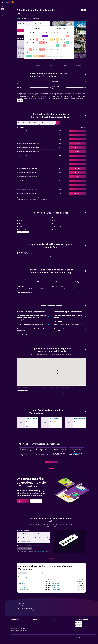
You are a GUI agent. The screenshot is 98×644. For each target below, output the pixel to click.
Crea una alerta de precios (75, 453)
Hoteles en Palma (55, 584)
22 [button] (43, 46)
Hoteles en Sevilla (55, 582)
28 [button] (40, 49)
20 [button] (37, 46)
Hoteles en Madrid (23, 580)
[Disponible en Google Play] (79, 622)
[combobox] (34, 534)
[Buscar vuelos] (2, 6)
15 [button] (44, 43)
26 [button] (34, 49)
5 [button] (34, 39)
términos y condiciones (39, 551)
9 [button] (47, 39)
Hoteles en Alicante (56, 586)
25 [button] (30, 49)
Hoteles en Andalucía (46, 7)
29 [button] (43, 49)
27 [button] (37, 49)
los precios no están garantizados (49, 602)
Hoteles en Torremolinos (56, 7)
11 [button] (30, 43)
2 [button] (47, 36)
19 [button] (34, 46)
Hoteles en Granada (56, 588)
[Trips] (2, 16)
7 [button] (40, 39)
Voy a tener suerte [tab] (48, 573)
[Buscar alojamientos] (2, 9)
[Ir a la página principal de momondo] (9, 2)
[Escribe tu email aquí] (35, 542)
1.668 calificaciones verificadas (33, 19)
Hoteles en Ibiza (22, 584)
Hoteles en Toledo (56, 589)
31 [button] (27, 52)
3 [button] (27, 39)
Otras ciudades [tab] (23, 573)
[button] (2, 2)
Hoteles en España (36, 7)
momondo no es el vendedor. (52, 606)
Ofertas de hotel (20, 7)
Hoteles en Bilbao (22, 588)
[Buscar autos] (2, 12)
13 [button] (37, 43)
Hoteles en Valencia (23, 582)
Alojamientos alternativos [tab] (35, 573)
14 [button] (40, 43)
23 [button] (47, 46)
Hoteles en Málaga (23, 586)
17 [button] (27, 46)
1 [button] (43, 36)
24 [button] (27, 49)
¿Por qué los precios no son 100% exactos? (52, 611)
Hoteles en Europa (28, 7)
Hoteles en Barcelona (56, 580)
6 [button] (37, 39)
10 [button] (27, 43)
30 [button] (47, 49)
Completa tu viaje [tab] (59, 573)
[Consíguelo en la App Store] (79, 626)
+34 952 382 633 (21, 17)
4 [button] (30, 39)
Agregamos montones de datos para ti (52, 608)
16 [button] (47, 43)
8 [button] (44, 39)
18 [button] (30, 46)
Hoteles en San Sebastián (24, 589)
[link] (51, 462)
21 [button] (40, 46)
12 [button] (34, 43)
